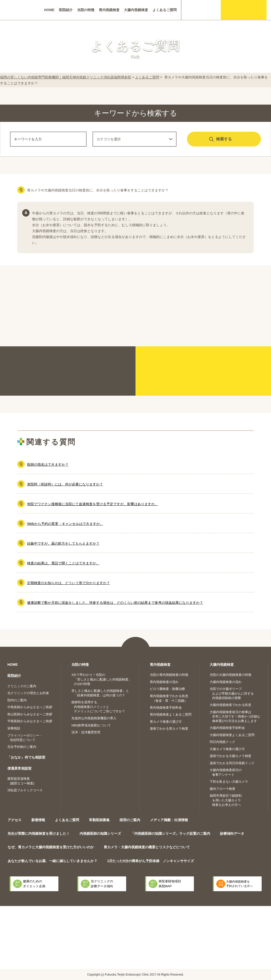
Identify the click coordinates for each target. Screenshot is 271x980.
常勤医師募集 (99, 820)
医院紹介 (66, 10)
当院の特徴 (86, 10)
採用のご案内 (130, 820)
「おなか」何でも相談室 (26, 757)
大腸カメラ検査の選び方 (227, 749)
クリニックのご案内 (22, 686)
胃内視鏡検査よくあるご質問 (171, 714)
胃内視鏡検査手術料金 (166, 708)
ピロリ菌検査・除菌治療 (167, 689)
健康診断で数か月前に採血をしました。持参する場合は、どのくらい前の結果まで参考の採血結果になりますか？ (115, 603)
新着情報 (38, 820)
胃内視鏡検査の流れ (164, 682)
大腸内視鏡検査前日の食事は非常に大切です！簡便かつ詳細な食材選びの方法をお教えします (235, 717)
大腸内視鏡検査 (136, 10)
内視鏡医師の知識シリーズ (100, 833)
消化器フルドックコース (25, 790)
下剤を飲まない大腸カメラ (229, 782)
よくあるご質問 (165, 10)
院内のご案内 (17, 700)
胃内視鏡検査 (109, 10)
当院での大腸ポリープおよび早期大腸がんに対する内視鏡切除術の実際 (232, 693)
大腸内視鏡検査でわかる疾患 (230, 705)
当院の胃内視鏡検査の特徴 (169, 675)
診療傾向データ (232, 833)
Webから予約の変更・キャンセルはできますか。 (65, 524)
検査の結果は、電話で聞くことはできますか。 (63, 563)
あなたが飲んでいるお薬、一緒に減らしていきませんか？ (52, 861)
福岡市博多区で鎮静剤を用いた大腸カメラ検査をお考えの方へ (226, 800)
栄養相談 (14, 728)
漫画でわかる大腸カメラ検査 (230, 756)
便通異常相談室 (19, 768)
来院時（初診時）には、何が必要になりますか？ (65, 484)
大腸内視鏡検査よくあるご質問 (232, 735)
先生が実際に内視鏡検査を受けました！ (39, 833)
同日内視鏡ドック (222, 742)
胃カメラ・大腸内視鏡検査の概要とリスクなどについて (147, 847)
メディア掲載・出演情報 (169, 820)
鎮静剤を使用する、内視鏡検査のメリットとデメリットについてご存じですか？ (98, 707)
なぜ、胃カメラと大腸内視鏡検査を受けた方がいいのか (51, 847)
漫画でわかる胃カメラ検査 (169, 729)
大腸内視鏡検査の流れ (226, 682)
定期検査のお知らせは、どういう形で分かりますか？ (68, 583)
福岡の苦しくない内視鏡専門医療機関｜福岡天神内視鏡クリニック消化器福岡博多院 (66, 77)
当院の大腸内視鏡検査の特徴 (230, 675)
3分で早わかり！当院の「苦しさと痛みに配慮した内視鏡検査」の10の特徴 (102, 679)
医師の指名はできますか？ (48, 464)
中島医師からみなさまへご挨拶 (30, 707)
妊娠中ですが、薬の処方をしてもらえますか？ (63, 543)
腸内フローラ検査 (222, 789)
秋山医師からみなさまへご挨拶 (30, 714)
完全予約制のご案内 (22, 747)
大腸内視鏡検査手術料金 (227, 728)
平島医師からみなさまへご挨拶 (30, 721)
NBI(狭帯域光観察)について (91, 725)
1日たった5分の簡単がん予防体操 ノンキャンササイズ (151, 861)
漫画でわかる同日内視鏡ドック (232, 763)
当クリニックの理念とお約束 (28, 693)
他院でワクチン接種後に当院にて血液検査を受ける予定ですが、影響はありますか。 (93, 504)
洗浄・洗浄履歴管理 (86, 732)
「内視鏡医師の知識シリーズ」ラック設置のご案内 (170, 833)
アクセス (15, 820)
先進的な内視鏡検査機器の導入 (94, 718)
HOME (49, 10)
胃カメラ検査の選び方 (166, 722)
